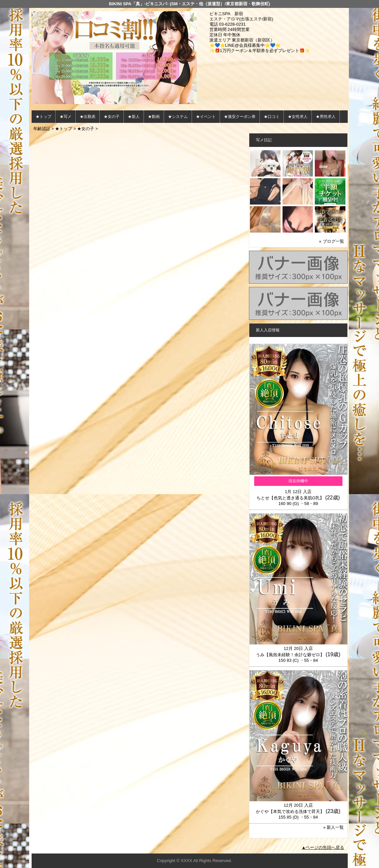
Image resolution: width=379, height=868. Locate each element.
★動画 (154, 117)
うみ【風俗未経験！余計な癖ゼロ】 (290, 655)
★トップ (43, 117)
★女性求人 (298, 117)
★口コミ (272, 117)
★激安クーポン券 (240, 117)
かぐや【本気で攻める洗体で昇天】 (290, 812)
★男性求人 (326, 117)
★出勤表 (88, 117)
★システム (178, 117)
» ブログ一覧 (332, 241)
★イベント (206, 117)
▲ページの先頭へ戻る (323, 847)
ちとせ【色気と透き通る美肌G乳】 (290, 498)
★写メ (66, 117)
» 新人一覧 (334, 827)
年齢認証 (42, 129)
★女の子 (112, 117)
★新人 (134, 117)
